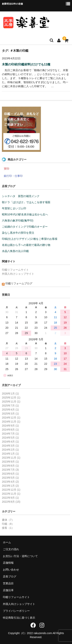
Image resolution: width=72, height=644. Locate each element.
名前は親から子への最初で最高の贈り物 (26, 245)
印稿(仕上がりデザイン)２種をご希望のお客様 (30, 239)
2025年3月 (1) (10, 414)
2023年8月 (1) (10, 466)
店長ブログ (10, 576)
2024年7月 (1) (10, 434)
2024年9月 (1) (10, 426)
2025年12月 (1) (11, 398)
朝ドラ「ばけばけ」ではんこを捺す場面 (26, 202)
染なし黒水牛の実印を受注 (18, 233)
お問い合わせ (11, 570)
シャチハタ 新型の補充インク (21, 196)
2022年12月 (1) (11, 490)
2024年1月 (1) (10, 454)
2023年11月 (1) (11, 458)
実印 (7, 169)
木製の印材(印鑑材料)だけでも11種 (26, 64)
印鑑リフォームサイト (15, 270)
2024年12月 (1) (11, 418)
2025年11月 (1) (11, 402)
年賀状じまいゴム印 (14, 208)
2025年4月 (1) (10, 410)
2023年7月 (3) (10, 470)
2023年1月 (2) (10, 486)
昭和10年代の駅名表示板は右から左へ (25, 214)
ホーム (7, 542)
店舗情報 (8, 563)
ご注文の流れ (11, 549)
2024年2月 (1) (10, 450)
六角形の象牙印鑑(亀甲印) (18, 221)
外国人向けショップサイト (18, 274)
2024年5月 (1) (10, 438)
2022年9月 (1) (10, 498)
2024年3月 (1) (10, 446)
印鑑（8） (8, 524)
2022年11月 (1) (11, 494)
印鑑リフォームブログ (19, 283)
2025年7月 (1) (10, 406)
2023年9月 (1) (10, 462)
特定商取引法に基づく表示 (19, 618)
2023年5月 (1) (10, 478)
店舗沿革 (8, 590)
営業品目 (8, 583)
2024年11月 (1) (11, 422)
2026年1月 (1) (10, 394)
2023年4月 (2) (10, 482)
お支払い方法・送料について (20, 556)
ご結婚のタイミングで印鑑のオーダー (25, 227)
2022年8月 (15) (11, 502)
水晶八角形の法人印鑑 (15, 251)
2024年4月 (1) (10, 442)
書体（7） (8, 520)
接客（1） (8, 528)
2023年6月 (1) (10, 474)
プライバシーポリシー (16, 611)
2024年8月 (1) (10, 430)
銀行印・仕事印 (13, 176)
